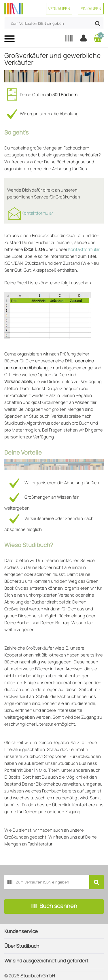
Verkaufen (59, 8)
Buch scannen (54, 907)
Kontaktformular (37, 213)
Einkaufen (91, 8)
